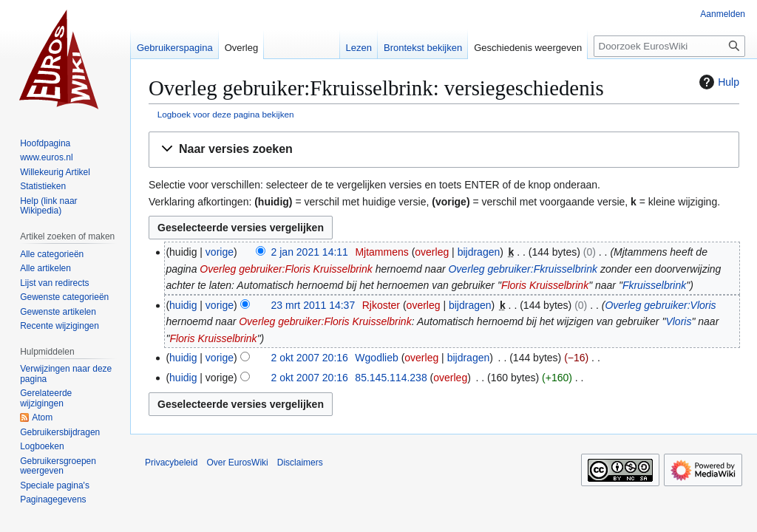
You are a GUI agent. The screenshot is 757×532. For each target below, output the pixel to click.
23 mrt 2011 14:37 (313, 305)
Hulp (717, 82)
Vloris (678, 321)
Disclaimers (300, 463)
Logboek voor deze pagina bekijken (226, 114)
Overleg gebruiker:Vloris (660, 305)
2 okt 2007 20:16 (310, 358)
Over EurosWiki (237, 463)
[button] (444, 150)
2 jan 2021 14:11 (310, 252)
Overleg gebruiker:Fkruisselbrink (523, 269)
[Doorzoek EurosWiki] (669, 46)
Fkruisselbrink (654, 285)
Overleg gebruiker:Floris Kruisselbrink (286, 269)
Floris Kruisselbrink (545, 285)
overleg (432, 252)
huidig (183, 305)
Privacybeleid (171, 463)
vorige (220, 252)
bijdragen (479, 252)
